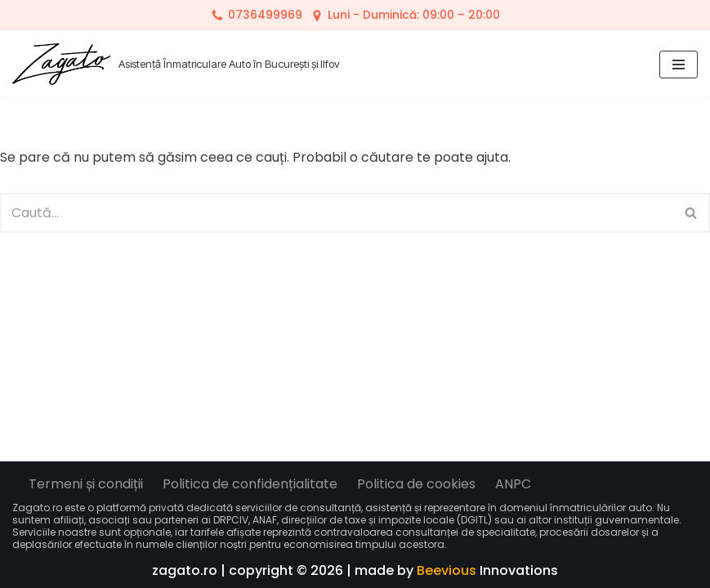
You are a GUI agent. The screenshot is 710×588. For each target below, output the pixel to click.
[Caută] (337, 213)
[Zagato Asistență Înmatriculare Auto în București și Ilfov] (176, 64)
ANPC (513, 484)
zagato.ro (185, 570)
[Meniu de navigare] (679, 65)
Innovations (487, 570)
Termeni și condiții (86, 484)
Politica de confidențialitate (250, 484)
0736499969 (265, 15)
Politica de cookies (416, 484)
